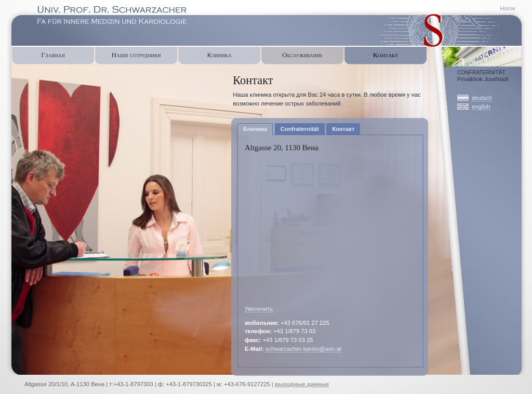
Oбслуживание (302, 55)
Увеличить (259, 309)
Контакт (385, 55)
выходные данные (302, 384)
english (481, 107)
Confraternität (469, 55)
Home (508, 8)
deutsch (482, 98)
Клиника (219, 55)
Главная (53, 55)
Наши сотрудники (136, 55)
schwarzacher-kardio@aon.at (303, 349)
